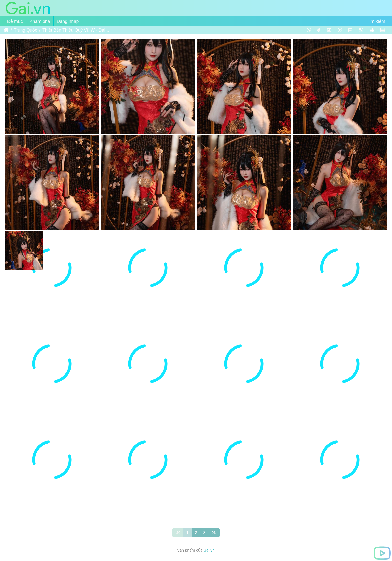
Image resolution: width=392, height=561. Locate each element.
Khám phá (40, 21)
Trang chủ (6, 30)
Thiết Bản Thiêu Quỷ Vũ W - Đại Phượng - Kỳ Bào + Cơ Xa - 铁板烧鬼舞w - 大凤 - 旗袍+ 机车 (77, 30)
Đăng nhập (68, 21)
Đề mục (15, 21)
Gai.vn (209, 550)
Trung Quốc (26, 30)
